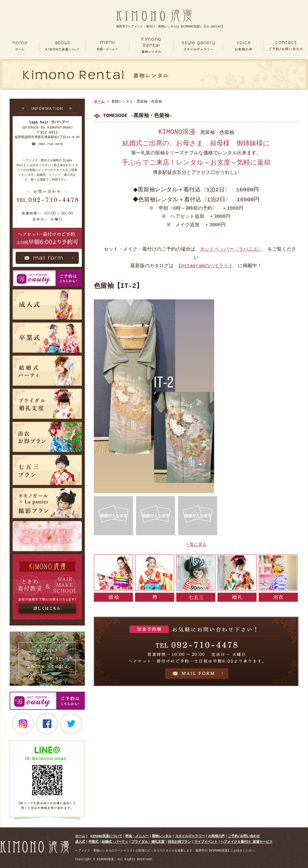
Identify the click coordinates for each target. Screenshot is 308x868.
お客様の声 (216, 836)
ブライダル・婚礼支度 (148, 842)
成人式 (80, 842)
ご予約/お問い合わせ (244, 836)
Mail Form (47, 259)
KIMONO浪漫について (106, 836)
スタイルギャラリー (190, 836)
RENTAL (151, 46)
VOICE (244, 46)
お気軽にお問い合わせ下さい (196, 651)
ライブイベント (206, 842)
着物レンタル (162, 836)
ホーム (20, 46)
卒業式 (93, 842)
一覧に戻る (196, 545)
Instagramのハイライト (206, 266)
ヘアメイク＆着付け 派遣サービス (247, 842)
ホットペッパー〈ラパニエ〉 (231, 249)
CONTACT (286, 46)
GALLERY (198, 46)
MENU (107, 46)
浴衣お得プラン (179, 842)
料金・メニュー (137, 836)
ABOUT (62, 46)
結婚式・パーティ (115, 842)
